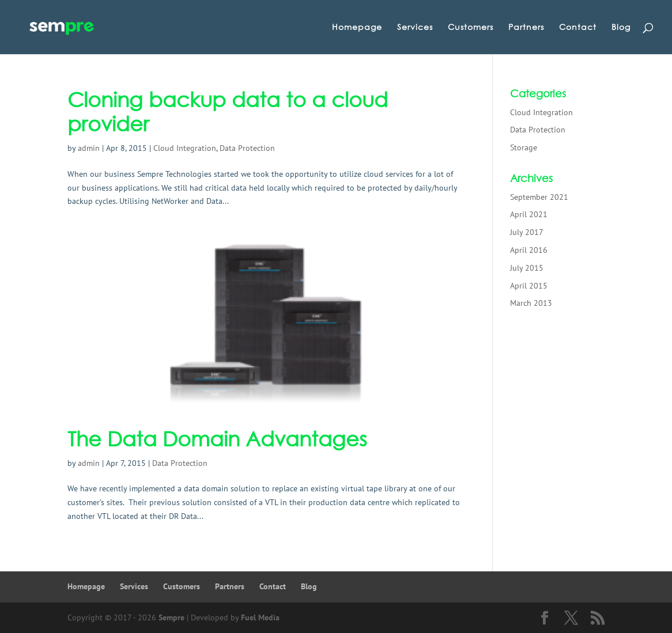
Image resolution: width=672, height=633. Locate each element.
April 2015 (529, 286)
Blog (621, 28)
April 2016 (529, 250)
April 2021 (529, 214)
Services (415, 28)
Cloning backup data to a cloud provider (228, 111)
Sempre (171, 617)
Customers (471, 28)
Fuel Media (260, 617)
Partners (526, 28)
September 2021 (539, 197)
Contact (578, 28)
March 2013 (531, 303)
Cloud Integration (185, 148)
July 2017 (527, 232)
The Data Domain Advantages (217, 439)
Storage (524, 147)
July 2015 (527, 268)
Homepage (357, 28)
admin (89, 148)
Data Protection (247, 148)
